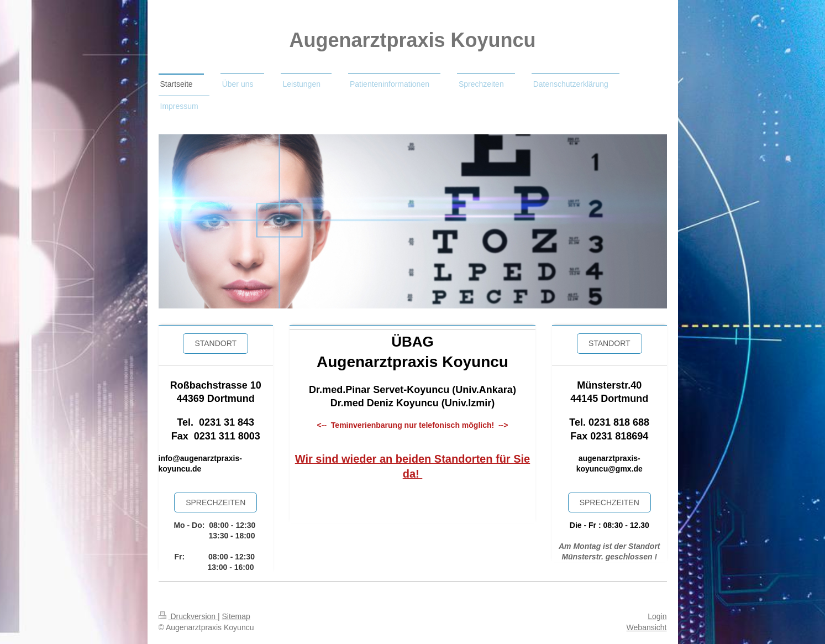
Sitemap (236, 616)
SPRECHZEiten (609, 502)
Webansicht (647, 627)
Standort (216, 343)
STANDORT (609, 343)
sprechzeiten (216, 502)
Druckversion (188, 616)
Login (657, 616)
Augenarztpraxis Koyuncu (412, 40)
